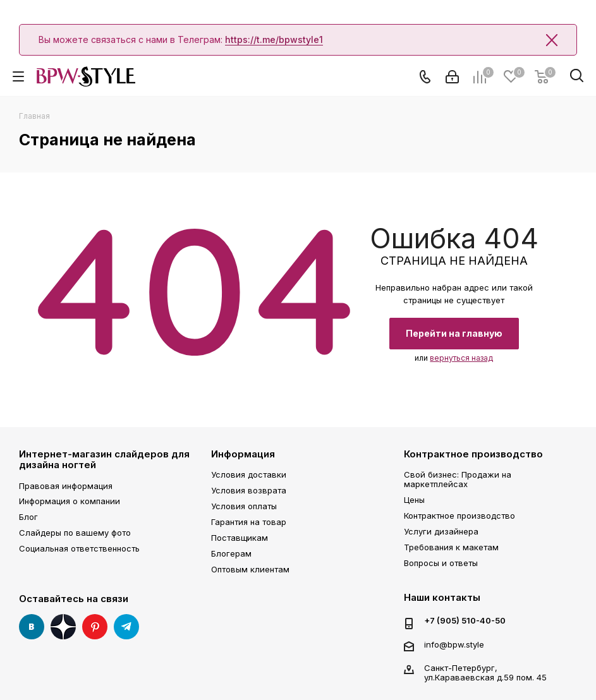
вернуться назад (461, 358)
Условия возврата (249, 490)
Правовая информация (66, 486)
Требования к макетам (451, 547)
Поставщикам (240, 538)
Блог (28, 517)
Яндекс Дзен (63, 627)
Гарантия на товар (249, 522)
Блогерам (231, 553)
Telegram (126, 627)
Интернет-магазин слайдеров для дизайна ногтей (104, 459)
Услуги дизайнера (441, 531)
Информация (243, 454)
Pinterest (95, 627)
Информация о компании (70, 501)
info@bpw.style (454, 644)
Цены (414, 500)
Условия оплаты (244, 506)
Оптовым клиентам (250, 569)
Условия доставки (249, 474)
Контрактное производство (473, 454)
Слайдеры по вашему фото (75, 533)
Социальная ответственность (79, 548)
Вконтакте (32, 627)
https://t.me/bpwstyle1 (274, 39)
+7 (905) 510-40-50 (465, 621)
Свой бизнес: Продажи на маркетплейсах (458, 479)
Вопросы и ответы (441, 563)
